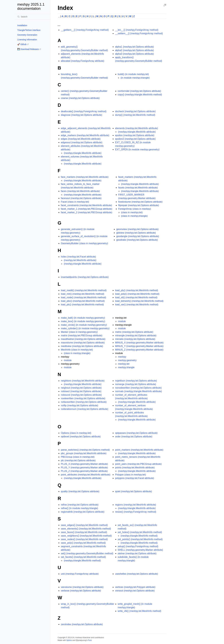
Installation (22, 25)
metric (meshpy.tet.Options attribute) (134, 332)
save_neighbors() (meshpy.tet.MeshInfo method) (86, 536)
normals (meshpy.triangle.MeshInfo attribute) (138, 391)
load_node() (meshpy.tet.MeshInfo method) (83, 297)
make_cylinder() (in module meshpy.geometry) (85, 328)
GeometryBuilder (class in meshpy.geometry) (84, 243)
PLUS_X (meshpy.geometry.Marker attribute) (84, 464)
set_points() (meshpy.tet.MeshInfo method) (140, 539)
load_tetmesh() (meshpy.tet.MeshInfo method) (139, 301)
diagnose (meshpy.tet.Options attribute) (81, 115)
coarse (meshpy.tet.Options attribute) (80, 98)
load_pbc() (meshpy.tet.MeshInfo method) (83, 301)
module (68, 360)
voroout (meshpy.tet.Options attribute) (135, 591)
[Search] (33, 17)
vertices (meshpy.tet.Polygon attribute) (135, 587)
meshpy (122, 357)
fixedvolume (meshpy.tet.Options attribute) (140, 202)
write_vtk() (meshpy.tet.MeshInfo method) (139, 611)
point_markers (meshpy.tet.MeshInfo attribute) (139, 450)
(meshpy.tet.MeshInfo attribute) (80, 260)
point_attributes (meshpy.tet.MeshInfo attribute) (86, 475)
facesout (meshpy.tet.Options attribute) (81, 198)
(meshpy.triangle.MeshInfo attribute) (83, 153)
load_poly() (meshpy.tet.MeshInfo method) (137, 294)
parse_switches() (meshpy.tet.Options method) (85, 450)
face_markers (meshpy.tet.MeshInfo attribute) (85, 177)
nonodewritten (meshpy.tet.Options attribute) (138, 388)
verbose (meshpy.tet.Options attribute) (81, 591)
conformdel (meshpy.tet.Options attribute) (139, 91)
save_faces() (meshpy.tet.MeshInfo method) (84, 532)
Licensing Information (27, 40)
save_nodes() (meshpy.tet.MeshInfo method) (84, 539)
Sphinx (69, 640)
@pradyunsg (81, 640)
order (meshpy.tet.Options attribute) (134, 436)
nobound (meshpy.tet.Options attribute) (81, 395)
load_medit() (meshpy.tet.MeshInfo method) (84, 290)
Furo (90, 640)
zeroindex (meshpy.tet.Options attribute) (82, 624)
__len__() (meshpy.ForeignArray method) (137, 30)
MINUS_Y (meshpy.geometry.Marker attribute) (139, 346)
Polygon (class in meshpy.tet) (130, 475)
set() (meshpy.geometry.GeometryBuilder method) (87, 553)
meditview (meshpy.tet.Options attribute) (82, 346)
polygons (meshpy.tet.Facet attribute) (135, 478)
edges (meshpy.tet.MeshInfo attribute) (81, 139)
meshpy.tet (124, 364)
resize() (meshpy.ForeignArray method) (136, 512)
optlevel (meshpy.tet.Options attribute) (81, 436)
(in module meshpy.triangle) (135, 78)
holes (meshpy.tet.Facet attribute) (78, 257)
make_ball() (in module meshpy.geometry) (83, 318)
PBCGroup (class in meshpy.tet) (78, 457)
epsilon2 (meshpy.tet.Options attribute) (135, 139)
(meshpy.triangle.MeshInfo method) (82, 561)
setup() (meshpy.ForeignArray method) (138, 546)
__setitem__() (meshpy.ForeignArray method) (139, 33)
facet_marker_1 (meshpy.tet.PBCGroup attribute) (87, 209)
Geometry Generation (27, 35)
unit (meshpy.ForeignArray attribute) (80, 574)
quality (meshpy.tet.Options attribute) (80, 491)
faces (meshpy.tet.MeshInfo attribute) (80, 191)
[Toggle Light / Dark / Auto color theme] (165, 5)
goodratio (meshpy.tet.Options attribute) (137, 240)
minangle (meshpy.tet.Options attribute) (136, 336)
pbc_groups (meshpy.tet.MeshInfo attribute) (84, 453)
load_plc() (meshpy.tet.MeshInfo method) (82, 305)
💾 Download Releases (28, 49)
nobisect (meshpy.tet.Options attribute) (81, 391)
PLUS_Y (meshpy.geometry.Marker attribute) (84, 467)
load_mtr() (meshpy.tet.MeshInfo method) (83, 294)
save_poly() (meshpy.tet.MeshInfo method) (83, 543)
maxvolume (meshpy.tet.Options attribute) (83, 343)
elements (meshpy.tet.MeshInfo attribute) (137, 128)
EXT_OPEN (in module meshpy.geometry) (137, 149)
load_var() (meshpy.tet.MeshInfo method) (137, 305)
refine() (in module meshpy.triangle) (79, 508)
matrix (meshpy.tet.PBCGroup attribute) (82, 336)
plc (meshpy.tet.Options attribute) (78, 460)
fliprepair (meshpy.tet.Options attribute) (139, 205)
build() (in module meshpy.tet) (133, 74)
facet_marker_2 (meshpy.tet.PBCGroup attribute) (87, 212)
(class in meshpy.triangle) (134, 216)
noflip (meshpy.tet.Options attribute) (79, 405)
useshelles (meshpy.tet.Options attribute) (137, 574)
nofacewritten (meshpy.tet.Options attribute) (84, 402)
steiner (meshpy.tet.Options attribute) (137, 553)
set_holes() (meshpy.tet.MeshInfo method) (140, 532)
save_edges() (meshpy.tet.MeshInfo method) (84, 525)
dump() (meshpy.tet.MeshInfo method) (135, 115)
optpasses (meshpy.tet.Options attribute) (136, 433)
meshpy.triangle (126, 367)
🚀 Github (22, 44)
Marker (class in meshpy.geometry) (79, 332)
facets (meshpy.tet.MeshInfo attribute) (138, 188)
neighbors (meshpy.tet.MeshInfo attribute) (83, 381)
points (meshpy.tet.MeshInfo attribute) (135, 467)
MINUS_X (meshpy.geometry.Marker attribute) (139, 343)
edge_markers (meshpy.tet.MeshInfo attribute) (85, 135)
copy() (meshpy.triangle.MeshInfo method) (140, 95)
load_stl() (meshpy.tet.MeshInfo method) (136, 297)
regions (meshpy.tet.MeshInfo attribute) (136, 505)
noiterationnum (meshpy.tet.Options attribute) (85, 409)
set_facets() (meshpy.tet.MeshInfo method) (83, 557)
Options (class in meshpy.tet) (76, 433)
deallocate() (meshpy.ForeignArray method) (84, 111)
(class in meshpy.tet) (132, 212)
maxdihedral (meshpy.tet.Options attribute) (83, 339)
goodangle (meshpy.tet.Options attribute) (138, 236)
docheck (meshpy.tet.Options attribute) (135, 111)
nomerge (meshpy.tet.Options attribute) (136, 384)
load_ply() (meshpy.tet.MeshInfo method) (137, 290)
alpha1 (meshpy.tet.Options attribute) (134, 47)
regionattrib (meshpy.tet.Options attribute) (83, 512)
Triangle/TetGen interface (29, 30)
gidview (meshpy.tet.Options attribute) (136, 233)
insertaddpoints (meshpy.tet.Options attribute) (85, 277)
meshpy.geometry (127, 360)
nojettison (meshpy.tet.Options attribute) (136, 381)
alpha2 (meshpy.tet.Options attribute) (134, 50)
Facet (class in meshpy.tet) (75, 202)
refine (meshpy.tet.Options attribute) (80, 505)
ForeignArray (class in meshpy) (135, 209)
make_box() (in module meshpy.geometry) (83, 321)
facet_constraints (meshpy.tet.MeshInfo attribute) (86, 205)
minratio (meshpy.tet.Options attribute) (135, 339)
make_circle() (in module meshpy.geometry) (84, 325)
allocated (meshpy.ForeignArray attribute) (83, 61)
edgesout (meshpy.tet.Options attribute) (82, 142)
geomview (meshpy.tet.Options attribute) (137, 229)
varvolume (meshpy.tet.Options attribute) (82, 587)
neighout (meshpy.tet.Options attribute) (81, 388)
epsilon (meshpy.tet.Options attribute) (135, 135)
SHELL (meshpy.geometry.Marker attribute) (140, 550)
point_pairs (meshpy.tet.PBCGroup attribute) (138, 464)
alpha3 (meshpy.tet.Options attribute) (134, 54)
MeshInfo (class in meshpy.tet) (77, 350)
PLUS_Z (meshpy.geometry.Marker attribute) (84, 471)
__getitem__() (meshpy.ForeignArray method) (85, 30)
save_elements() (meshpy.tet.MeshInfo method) (86, 529)
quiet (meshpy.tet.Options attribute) (133, 491)
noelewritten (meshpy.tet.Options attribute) (83, 398)
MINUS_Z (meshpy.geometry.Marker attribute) (139, 350)
